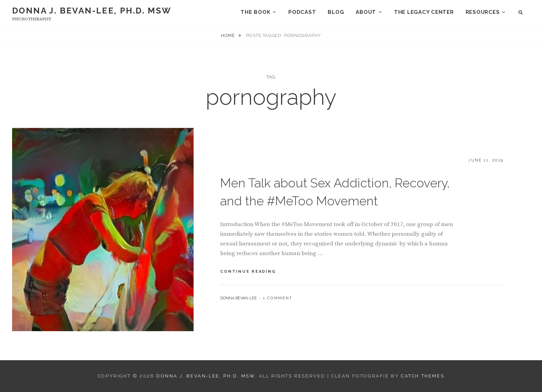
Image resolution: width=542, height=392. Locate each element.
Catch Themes (423, 376)
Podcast (302, 12)
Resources (483, 12)
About (366, 12)
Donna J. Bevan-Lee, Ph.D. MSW (92, 11)
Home (228, 35)
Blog (336, 12)
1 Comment (278, 298)
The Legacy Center (424, 12)
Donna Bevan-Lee (239, 298)
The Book (255, 12)
